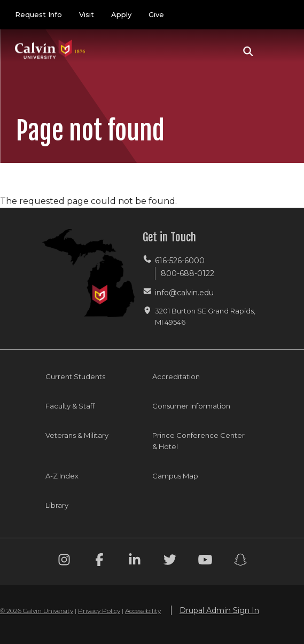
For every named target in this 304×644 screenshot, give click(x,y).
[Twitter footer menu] (170, 561)
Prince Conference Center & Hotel (198, 441)
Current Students (75, 376)
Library (57, 505)
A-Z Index (62, 476)
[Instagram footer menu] (64, 561)
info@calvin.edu (184, 293)
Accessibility (143, 611)
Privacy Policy (99, 611)
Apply (121, 14)
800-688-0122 (188, 273)
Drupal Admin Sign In (219, 610)
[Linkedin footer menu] (135, 561)
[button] (248, 51)
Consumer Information (191, 406)
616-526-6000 (180, 261)
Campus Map (175, 476)
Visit (87, 14)
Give (156, 14)
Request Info (38, 14)
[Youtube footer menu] (205, 561)
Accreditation (176, 376)
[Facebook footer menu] (99, 561)
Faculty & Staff (70, 406)
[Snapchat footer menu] (240, 561)
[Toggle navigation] (277, 51)
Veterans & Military (77, 435)
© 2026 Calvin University (37, 611)
